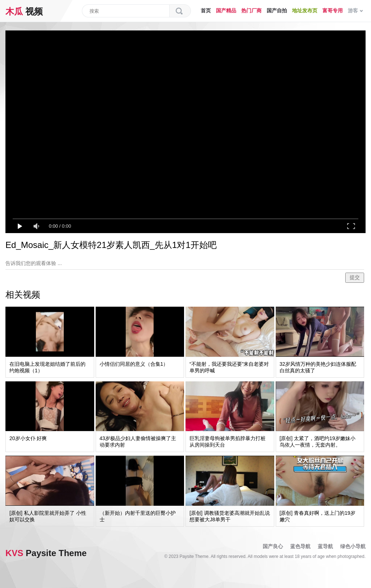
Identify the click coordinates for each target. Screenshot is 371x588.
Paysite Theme (46, 553)
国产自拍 (277, 11)
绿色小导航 (353, 546)
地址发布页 (305, 11)
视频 (24, 11)
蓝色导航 (300, 546)
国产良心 (273, 546)
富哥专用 (333, 11)
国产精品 (226, 11)
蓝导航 (325, 546)
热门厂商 (251, 11)
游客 (355, 11)
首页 (206, 11)
